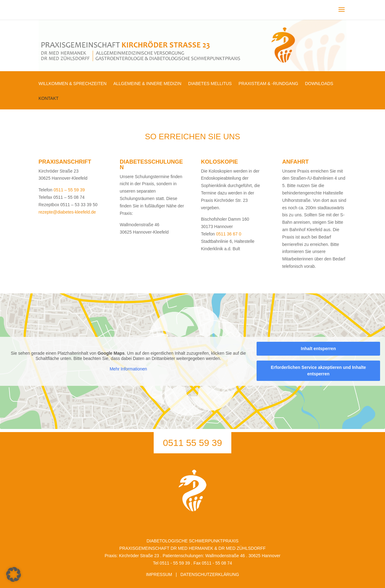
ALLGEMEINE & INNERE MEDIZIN (147, 84)
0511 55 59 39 (192, 443)
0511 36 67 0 (229, 234)
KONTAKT (49, 98)
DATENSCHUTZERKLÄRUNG (210, 574)
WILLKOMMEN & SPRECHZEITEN (73, 84)
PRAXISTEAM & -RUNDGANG (268, 84)
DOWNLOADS (319, 84)
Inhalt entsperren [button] (318, 348)
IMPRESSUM (159, 574)
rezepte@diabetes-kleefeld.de (67, 212)
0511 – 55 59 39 (69, 190)
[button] (14, 574)
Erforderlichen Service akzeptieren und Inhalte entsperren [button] (318, 370)
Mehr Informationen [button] (128, 369)
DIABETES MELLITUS (210, 84)
